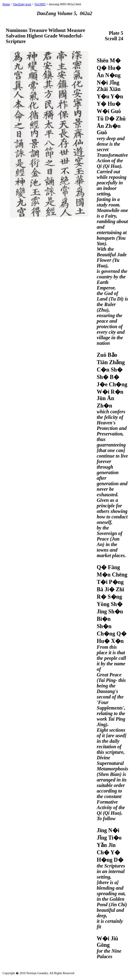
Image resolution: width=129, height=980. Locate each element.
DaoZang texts (22, 4)
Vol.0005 (40, 4)
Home (6, 4)
